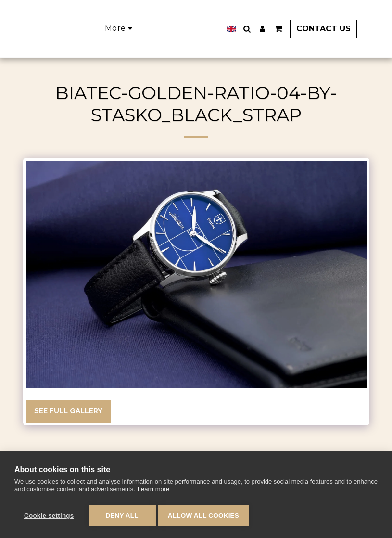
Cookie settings (49, 516)
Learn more (153, 492)
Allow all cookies (206, 516)
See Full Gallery (68, 411)
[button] (260, 29)
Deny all (122, 516)
